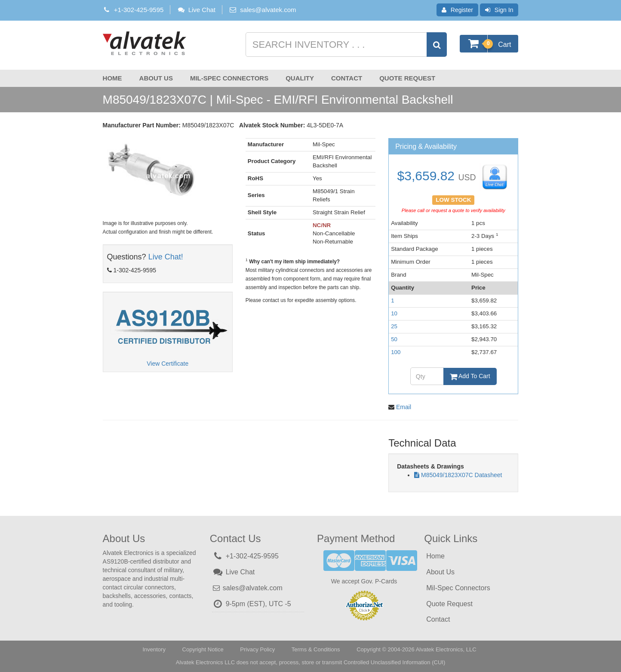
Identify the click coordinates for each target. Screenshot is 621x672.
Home (112, 78)
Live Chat (196, 10)
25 (394, 326)
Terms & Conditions (316, 649)
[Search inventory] (345, 45)
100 (396, 352)
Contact (347, 78)
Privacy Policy (257, 649)
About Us (156, 78)
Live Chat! (166, 257)
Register (457, 10)
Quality (300, 78)
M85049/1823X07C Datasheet (461, 475)
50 (394, 339)
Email (404, 407)
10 (394, 313)
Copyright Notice (203, 649)
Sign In (499, 10)
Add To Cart (470, 376)
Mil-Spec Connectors (229, 78)
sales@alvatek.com (268, 10)
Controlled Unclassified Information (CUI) (394, 662)
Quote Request (407, 78)
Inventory (154, 649)
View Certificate (168, 364)
